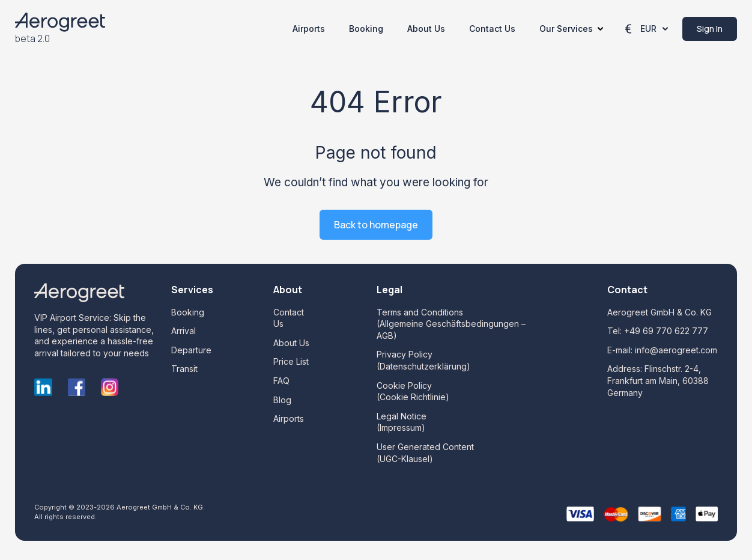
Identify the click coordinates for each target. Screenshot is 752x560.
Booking (366, 29)
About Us (426, 29)
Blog (282, 400)
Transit (184, 369)
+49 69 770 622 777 (666, 331)
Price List (291, 361)
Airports (309, 29)
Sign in (710, 29)
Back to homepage (376, 225)
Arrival (183, 331)
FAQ (281, 381)
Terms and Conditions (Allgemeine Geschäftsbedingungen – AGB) (451, 324)
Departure (191, 350)
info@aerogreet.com (676, 350)
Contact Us (492, 29)
